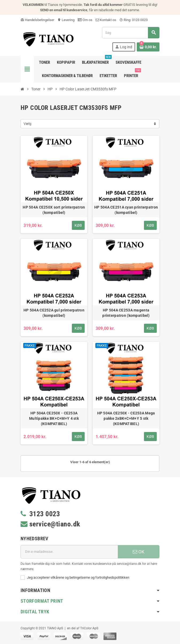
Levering (66, 20)
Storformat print (42, 601)
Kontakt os (106, 20)
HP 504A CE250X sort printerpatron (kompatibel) (54, 210)
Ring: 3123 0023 (134, 20)
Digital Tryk (35, 612)
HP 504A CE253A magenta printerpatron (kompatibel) (126, 313)
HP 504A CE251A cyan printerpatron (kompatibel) (126, 210)
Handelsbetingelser (37, 20)
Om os (85, 20)
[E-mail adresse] (69, 552)
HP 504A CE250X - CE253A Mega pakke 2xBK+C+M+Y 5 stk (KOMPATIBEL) (126, 418)
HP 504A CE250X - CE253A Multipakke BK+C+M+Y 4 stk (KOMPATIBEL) (54, 418)
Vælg (27, 124)
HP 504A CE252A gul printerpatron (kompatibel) (54, 313)
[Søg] (131, 33)
